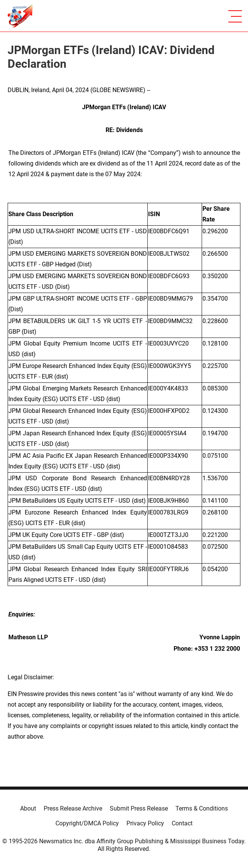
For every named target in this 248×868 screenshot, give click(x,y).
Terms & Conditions (202, 808)
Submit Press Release (139, 808)
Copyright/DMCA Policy (87, 823)
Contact (182, 823)
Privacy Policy (145, 823)
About (28, 808)
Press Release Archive (73, 808)
